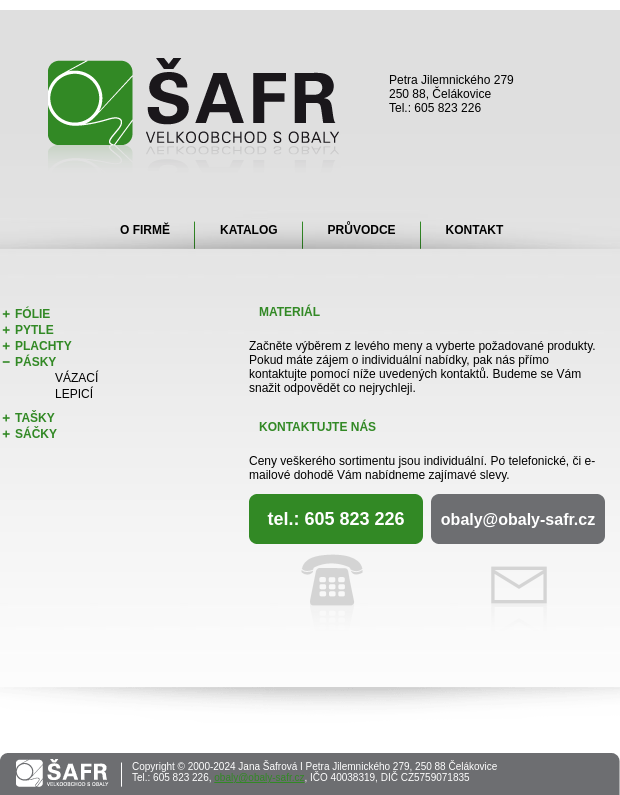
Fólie (32, 314)
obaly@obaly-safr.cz (518, 519)
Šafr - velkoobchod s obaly (194, 115)
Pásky (35, 362)
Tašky (35, 418)
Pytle (34, 330)
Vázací (76, 378)
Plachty (43, 346)
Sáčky (36, 434)
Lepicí (74, 394)
